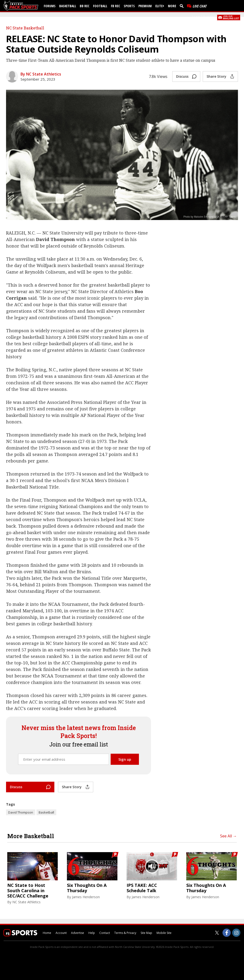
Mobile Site (164, 933)
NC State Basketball (25, 28)
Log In (196, 17)
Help (92, 933)
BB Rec (85, 6)
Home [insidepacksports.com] (47, 933)
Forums (50, 6)
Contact (105, 933)
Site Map (146, 933)
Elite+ (160, 6)
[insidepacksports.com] (22, 6)
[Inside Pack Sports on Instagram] (236, 933)
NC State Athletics (26, 902)
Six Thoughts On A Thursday (87, 888)
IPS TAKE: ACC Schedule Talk (142, 888)
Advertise (78, 933)
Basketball (68, 6)
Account (61, 933)
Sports (129, 6)
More (172, 6)
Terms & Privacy (125, 933)
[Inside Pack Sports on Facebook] (227, 933)
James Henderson (86, 897)
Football (100, 6)
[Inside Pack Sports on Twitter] (217, 933)
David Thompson (21, 812)
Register (209, 17)
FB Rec (115, 6)
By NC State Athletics (41, 74)
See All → (228, 836)
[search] (183, 6)
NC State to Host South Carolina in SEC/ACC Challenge (28, 891)
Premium (145, 6)
